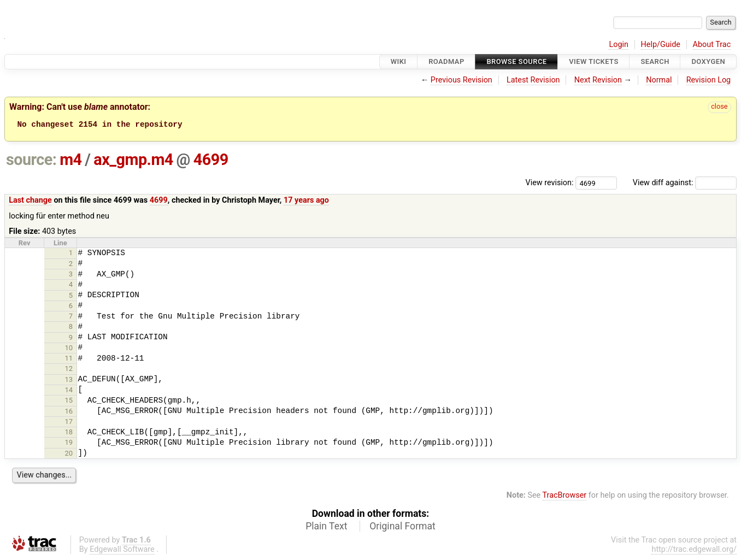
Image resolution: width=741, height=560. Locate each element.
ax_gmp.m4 (133, 161)
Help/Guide (661, 45)
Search (655, 61)
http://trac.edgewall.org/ (694, 551)
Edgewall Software (122, 551)
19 (69, 444)
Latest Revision (533, 80)
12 (69, 370)
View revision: (550, 184)
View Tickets (593, 61)
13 (69, 381)
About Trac (712, 45)
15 (69, 402)
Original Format (402, 528)
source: (31, 161)
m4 (70, 161)
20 (69, 455)
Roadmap (446, 61)
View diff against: (685, 184)
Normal (659, 80)
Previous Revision (461, 80)
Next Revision (598, 80)
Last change (30, 202)
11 (69, 360)
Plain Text (326, 528)
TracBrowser (565, 497)
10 (69, 349)
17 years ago (306, 202)
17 (69, 423)
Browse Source (516, 61)
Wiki (399, 61)
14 (69, 391)
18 (69, 434)
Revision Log (709, 80)
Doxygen (708, 61)
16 (69, 413)
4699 (211, 161)
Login (619, 45)
